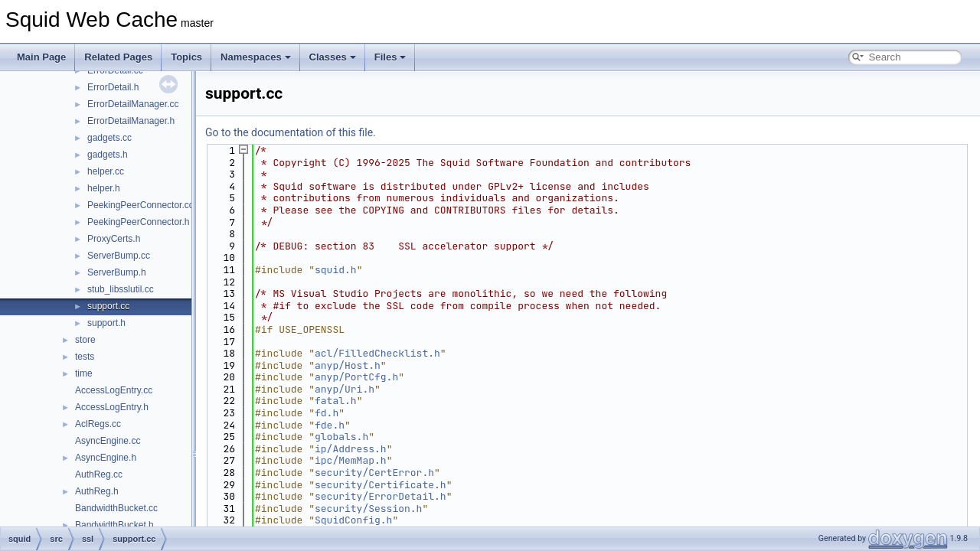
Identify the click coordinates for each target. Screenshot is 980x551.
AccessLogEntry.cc (114, 390)
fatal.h (336, 401)
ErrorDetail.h (113, 87)
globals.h (341, 437)
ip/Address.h (351, 449)
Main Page (41, 57)
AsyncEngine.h (106, 458)
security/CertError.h (374, 473)
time (84, 373)
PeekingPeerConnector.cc (140, 205)
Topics (186, 57)
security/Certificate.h (381, 485)
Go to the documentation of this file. (291, 132)
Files (390, 57)
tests (85, 357)
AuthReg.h (97, 491)
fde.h (330, 425)
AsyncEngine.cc (108, 441)
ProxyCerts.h (114, 239)
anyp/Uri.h (345, 389)
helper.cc (106, 171)
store (85, 340)
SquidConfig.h (353, 520)
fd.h (327, 413)
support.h (106, 323)
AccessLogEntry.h (112, 407)
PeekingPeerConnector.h (138, 222)
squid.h (336, 270)
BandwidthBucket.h (114, 525)
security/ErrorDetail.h (381, 496)
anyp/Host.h (348, 365)
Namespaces (256, 57)
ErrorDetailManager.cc (133, 104)
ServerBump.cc (119, 256)
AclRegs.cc (98, 424)
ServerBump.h (117, 272)
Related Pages (118, 57)
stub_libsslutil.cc (121, 289)
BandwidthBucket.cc (116, 508)
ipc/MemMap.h (351, 460)
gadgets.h (108, 155)
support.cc (108, 306)
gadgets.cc (109, 138)
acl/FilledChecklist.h (377, 353)
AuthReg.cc (99, 474)
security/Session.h (368, 509)
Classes (333, 57)
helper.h (104, 188)
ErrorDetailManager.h (131, 121)
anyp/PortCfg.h (356, 377)
